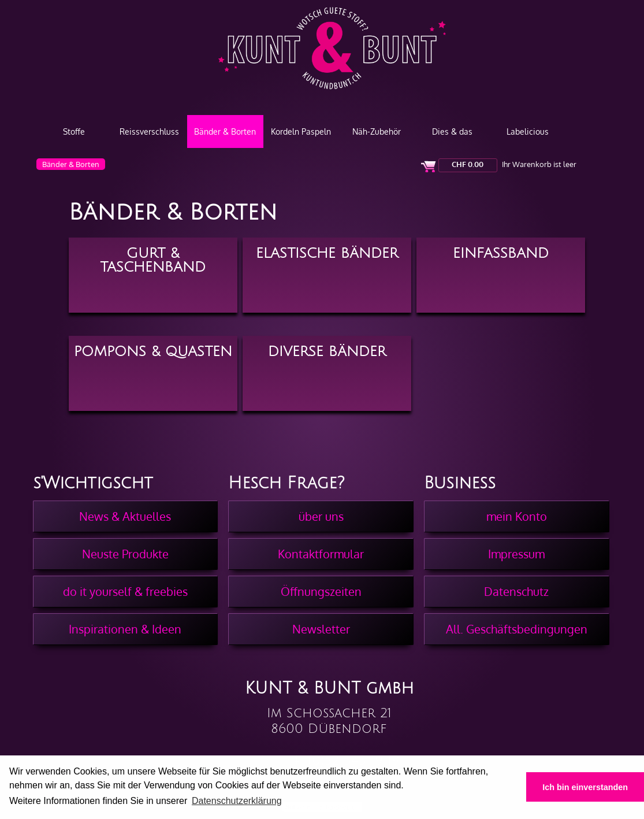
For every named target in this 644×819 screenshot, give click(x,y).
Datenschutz (516, 591)
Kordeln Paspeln (301, 131)
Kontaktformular (321, 554)
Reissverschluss (149, 131)
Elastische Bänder (327, 253)
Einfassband (501, 253)
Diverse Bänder (327, 351)
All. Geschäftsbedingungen (517, 629)
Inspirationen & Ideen (125, 629)
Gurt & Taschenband (153, 259)
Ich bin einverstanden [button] (585, 787)
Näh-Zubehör (377, 131)
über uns (321, 516)
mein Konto (517, 516)
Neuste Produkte (125, 554)
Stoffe (74, 131)
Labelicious (528, 131)
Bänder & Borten (225, 131)
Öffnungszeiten (321, 591)
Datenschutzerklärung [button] (237, 801)
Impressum (516, 554)
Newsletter (321, 629)
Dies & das (452, 131)
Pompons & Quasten (153, 351)
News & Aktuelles (125, 516)
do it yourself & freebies (125, 591)
